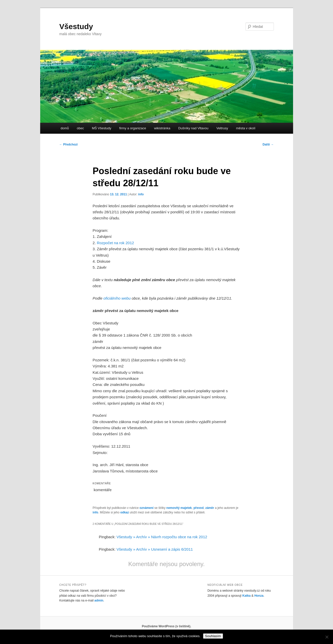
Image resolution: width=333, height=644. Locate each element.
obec (80, 128)
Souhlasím (213, 636)
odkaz (125, 512)
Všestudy (76, 26)
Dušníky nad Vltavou (193, 128)
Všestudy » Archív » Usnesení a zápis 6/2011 (155, 549)
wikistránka (162, 128)
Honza (259, 596)
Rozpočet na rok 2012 (115, 243)
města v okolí (246, 128)
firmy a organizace (133, 128)
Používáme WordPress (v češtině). (167, 626)
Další (268, 144)
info (141, 194)
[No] (327, 637)
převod (198, 508)
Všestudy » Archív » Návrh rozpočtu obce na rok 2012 (162, 537)
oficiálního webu (117, 298)
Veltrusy (222, 128)
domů (65, 128)
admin (99, 600)
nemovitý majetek (179, 508)
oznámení (147, 508)
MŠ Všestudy (102, 128)
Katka (247, 596)
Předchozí (69, 144)
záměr (210, 508)
